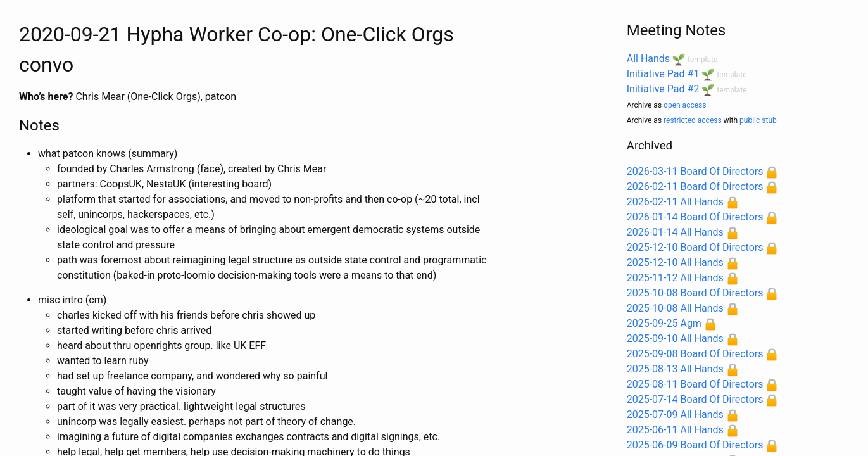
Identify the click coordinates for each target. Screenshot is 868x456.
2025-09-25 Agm (664, 323)
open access (685, 105)
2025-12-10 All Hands (675, 263)
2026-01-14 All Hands (675, 232)
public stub (758, 120)
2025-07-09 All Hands (675, 415)
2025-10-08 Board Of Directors (695, 293)
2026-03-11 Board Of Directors (695, 171)
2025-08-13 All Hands (675, 369)
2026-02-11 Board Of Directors (695, 187)
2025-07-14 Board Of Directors (695, 399)
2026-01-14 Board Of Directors (695, 217)
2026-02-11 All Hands (675, 202)
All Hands (648, 59)
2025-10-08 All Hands (675, 308)
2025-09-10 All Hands (675, 339)
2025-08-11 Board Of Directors (695, 384)
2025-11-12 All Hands (675, 278)
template (702, 60)
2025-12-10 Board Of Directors (695, 247)
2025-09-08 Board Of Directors (695, 354)
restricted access (693, 120)
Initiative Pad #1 (663, 74)
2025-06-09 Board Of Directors (695, 445)
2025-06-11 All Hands (675, 430)
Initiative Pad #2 (663, 89)
